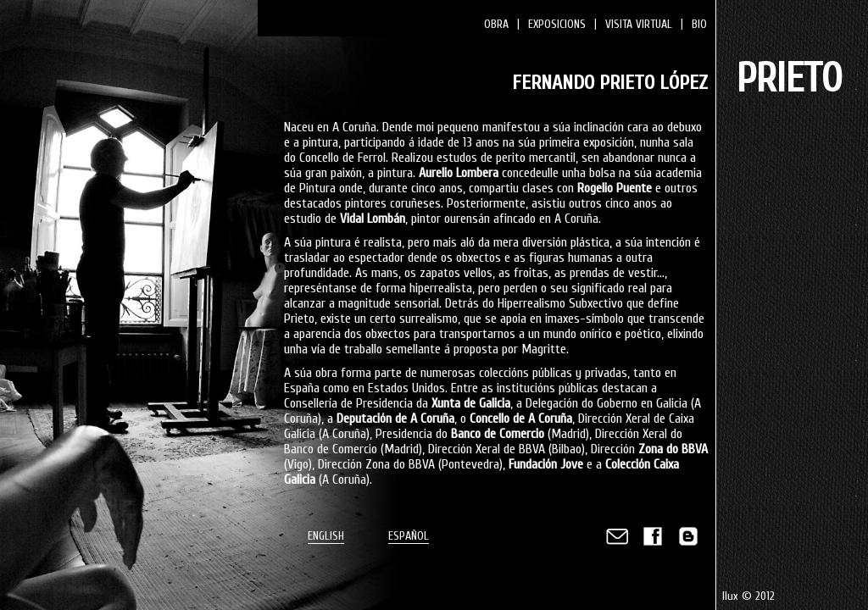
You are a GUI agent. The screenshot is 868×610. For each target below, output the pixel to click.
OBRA (496, 24)
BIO (699, 24)
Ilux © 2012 (748, 596)
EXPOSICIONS (557, 24)
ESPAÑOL (409, 536)
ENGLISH (326, 536)
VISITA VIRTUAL (639, 24)
